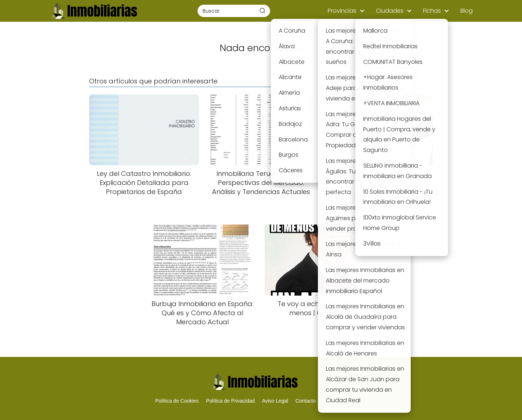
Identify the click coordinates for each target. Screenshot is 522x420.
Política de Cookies (177, 401)
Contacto (306, 401)
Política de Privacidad (230, 401)
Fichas (432, 11)
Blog (467, 11)
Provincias (342, 11)
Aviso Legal (275, 401)
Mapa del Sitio (339, 401)
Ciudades (390, 11)
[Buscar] (262, 11)
